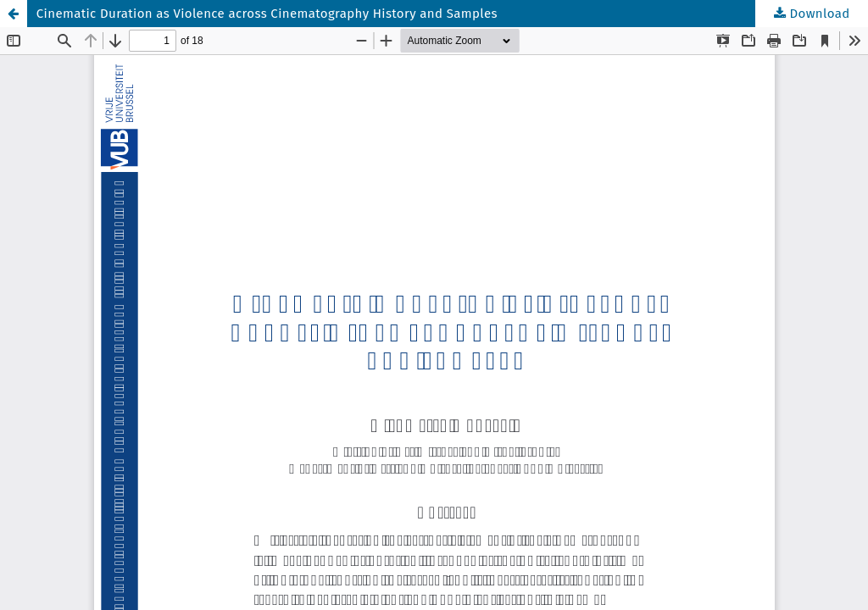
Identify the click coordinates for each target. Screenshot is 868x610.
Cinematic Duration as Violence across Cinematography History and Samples (267, 14)
